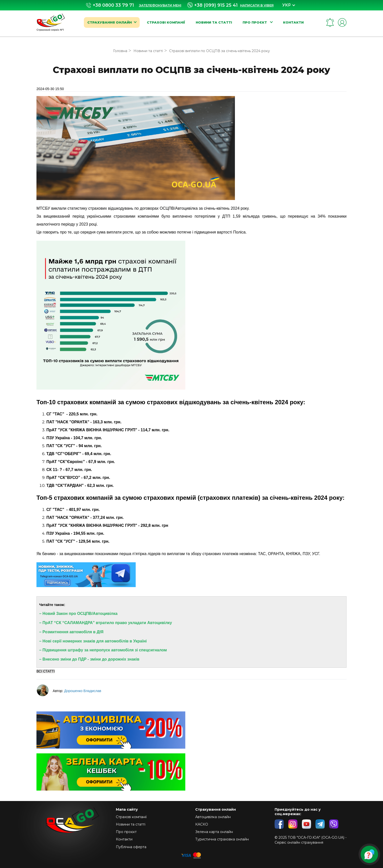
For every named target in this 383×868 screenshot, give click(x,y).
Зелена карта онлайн (214, 832)
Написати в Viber (257, 5)
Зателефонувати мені (160, 5)
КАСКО (202, 824)
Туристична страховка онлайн (222, 839)
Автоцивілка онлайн (213, 817)
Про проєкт (255, 22)
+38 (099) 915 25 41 (213, 5)
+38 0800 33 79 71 (110, 5)
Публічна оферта (131, 847)
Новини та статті (214, 22)
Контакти (293, 22)
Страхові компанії (166, 22)
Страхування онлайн (110, 22)
